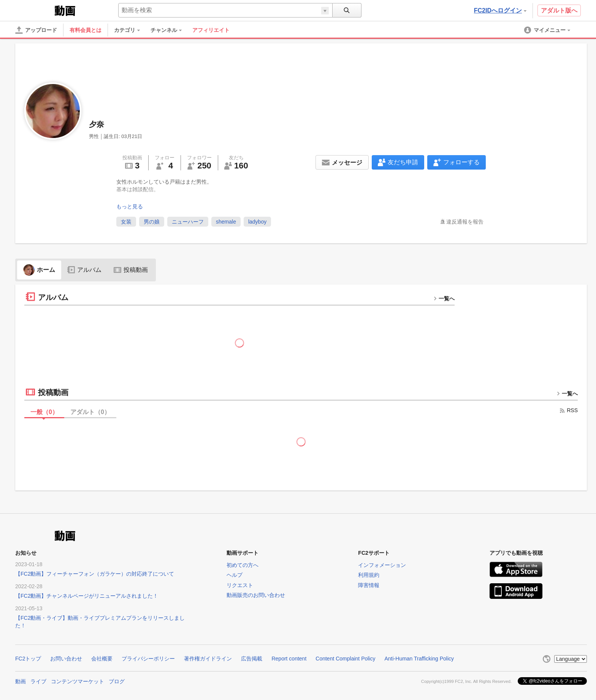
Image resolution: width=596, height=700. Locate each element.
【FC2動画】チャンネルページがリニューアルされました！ (87, 596)
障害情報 (369, 585)
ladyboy (257, 222)
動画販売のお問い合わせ (256, 595)
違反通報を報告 (465, 222)
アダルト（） (90, 412)
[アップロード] (36, 30)
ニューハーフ (188, 222)
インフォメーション (382, 565)
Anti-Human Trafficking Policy (419, 659)
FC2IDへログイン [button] (500, 10)
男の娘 (152, 222)
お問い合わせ (66, 659)
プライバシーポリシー (148, 659)
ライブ (38, 681)
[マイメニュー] (548, 30)
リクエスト (240, 585)
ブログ (117, 681)
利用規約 (369, 575)
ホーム (39, 270)
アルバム (84, 270)
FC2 (34, 10)
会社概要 (102, 659)
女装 (126, 222)
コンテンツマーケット (78, 681)
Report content (289, 659)
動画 (21, 681)
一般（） (44, 412)
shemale (226, 222)
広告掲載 (252, 659)
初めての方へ (243, 565)
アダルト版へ (559, 10)
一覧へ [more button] (444, 298)
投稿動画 (131, 270)
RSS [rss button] (568, 410)
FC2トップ (28, 659)
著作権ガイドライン (208, 659)
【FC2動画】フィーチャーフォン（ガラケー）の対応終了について (95, 574)
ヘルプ (235, 575)
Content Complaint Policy (345, 659)
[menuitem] (131, 30)
